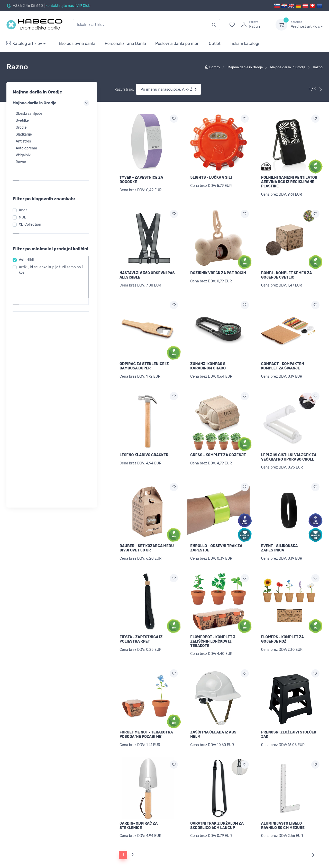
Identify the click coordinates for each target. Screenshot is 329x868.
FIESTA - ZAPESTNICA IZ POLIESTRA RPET (141, 632)
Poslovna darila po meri (177, 44)
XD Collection (31, 208)
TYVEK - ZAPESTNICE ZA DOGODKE (141, 180)
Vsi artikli (28, 244)
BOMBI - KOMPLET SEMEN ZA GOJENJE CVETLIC (287, 274)
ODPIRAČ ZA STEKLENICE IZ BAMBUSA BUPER (144, 363)
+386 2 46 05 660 (28, 6)
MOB (24, 201)
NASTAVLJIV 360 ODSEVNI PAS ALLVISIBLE (147, 274)
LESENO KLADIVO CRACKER (144, 451)
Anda (25, 194)
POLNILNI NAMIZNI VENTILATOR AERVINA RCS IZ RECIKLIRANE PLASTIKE (289, 182)
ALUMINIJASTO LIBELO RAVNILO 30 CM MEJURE (283, 815)
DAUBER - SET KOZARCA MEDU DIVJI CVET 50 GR (147, 542)
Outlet (215, 44)
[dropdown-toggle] (281, 25)
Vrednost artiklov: (307, 24)
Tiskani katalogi (244, 44)
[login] (254, 25)
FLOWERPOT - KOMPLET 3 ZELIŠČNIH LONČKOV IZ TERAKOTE (213, 634)
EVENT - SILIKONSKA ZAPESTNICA (279, 542)
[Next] (312, 843)
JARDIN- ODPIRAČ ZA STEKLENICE (139, 815)
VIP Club (83, 6)
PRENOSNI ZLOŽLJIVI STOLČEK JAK (289, 726)
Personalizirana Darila (125, 44)
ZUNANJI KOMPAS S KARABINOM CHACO (208, 363)
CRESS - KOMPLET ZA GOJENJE (218, 451)
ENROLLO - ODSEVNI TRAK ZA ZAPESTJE (216, 542)
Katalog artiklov (24, 44)
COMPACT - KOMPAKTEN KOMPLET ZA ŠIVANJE (283, 363)
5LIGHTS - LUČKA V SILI (211, 178)
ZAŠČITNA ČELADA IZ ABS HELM (213, 726)
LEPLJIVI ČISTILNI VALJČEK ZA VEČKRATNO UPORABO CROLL (289, 453)
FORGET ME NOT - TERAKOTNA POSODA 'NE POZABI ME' (146, 726)
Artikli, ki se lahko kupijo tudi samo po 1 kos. (51, 254)
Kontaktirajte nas (60, 6)
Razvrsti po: (124, 89)
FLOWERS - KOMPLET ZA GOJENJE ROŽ (282, 632)
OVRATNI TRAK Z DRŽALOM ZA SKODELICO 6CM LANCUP (217, 815)
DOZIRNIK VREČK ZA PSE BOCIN (218, 271)
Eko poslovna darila (77, 44)
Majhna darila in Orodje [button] (52, 103)
